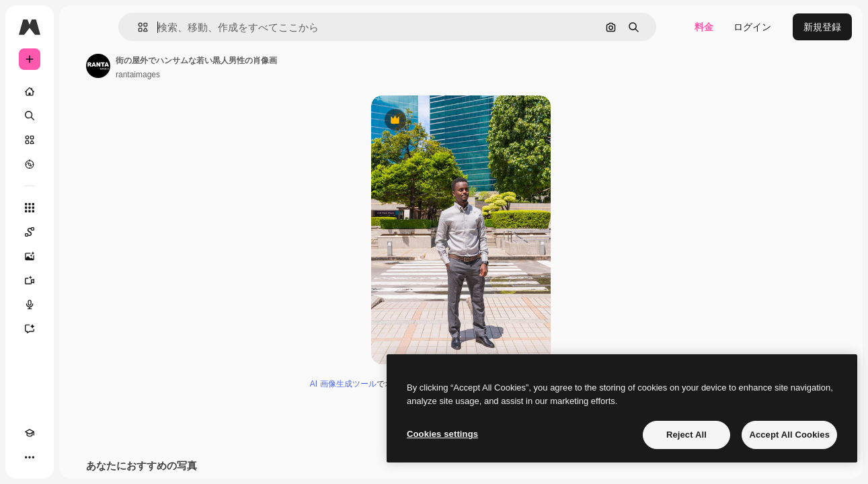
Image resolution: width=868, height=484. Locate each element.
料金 (704, 27)
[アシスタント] (81, 329)
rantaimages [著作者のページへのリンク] (240, 75)
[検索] (81, 116)
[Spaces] (81, 232)
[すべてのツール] (81, 208)
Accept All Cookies (789, 435)
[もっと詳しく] (81, 164)
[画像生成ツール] (81, 256)
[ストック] (81, 140)
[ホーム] (81, 91)
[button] (207, 27)
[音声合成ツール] (81, 305)
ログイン (752, 27)
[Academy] (30, 457)
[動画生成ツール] (81, 280)
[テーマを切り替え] (54, 457)
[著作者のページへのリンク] (200, 66)
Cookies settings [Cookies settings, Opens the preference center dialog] (442, 434)
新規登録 (822, 27)
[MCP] (78, 457)
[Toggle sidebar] (132, 27)
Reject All (686, 435)
